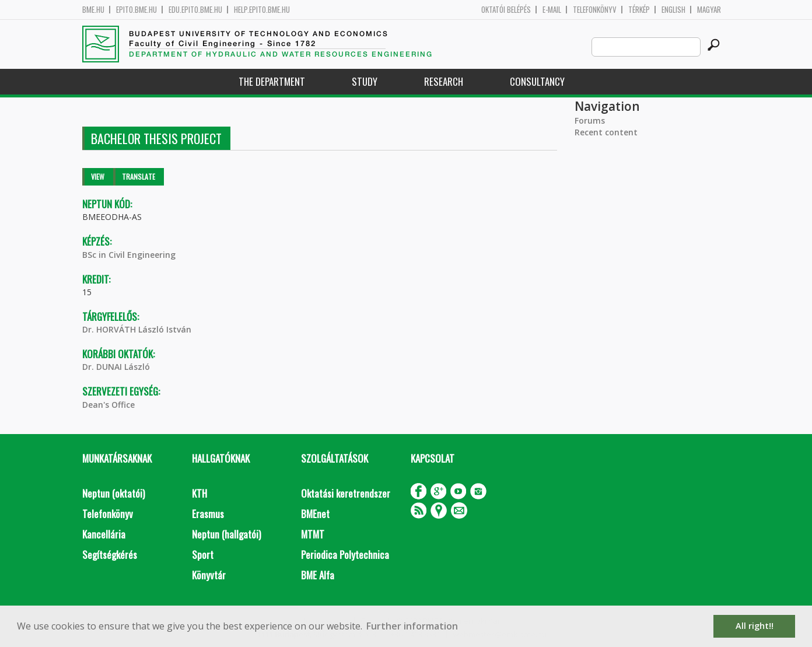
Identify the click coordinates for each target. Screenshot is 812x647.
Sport (203, 555)
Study (365, 81)
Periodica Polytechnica (345, 555)
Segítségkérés (110, 555)
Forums (590, 120)
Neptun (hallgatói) (226, 534)
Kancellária (104, 534)
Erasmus (208, 514)
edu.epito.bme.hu (195, 10)
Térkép (639, 10)
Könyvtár (209, 575)
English (673, 10)
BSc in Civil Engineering (129, 255)
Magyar (709, 10)
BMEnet (315, 514)
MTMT (313, 534)
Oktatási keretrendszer (346, 493)
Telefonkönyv (595, 10)
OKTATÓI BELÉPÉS (506, 10)
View (98, 176)
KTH (199, 493)
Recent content (606, 132)
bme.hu (93, 10)
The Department (272, 81)
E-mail (552, 10)
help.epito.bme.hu (262, 10)
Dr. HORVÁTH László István (137, 329)
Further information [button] (412, 626)
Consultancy (537, 81)
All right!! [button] (755, 626)
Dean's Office (108, 405)
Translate (139, 176)
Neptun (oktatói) (113, 493)
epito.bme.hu (136, 10)
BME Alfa (318, 575)
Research (444, 81)
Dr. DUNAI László (116, 367)
